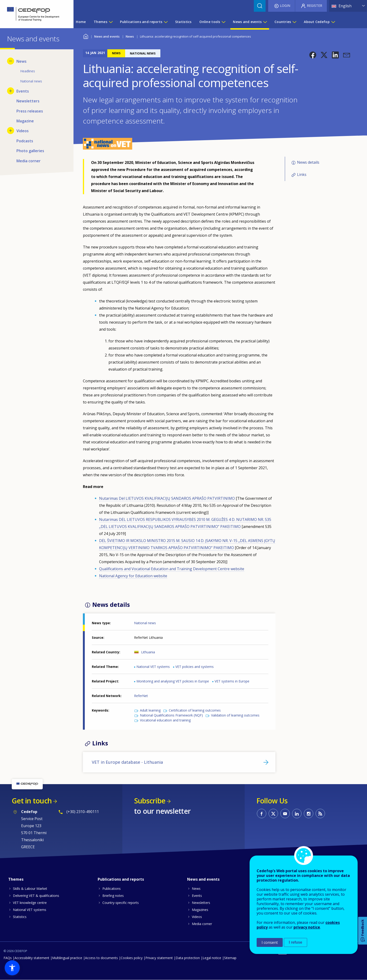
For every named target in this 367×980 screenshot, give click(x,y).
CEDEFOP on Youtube (285, 813)
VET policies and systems (195, 667)
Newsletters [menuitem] (28, 101)
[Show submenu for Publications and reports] (166, 22)
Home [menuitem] (81, 22)
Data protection (188, 958)
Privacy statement (159, 958)
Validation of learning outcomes (235, 715)
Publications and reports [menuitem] (141, 22)
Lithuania (148, 652)
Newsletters (201, 903)
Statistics (20, 917)
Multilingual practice (67, 958)
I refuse (296, 942)
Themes (16, 879)
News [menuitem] (21, 61)
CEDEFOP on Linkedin (297, 813)
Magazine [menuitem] (25, 121)
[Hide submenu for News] (11, 61)
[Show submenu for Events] (11, 91)
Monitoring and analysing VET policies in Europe (173, 681)
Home (86, 36)
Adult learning (150, 710)
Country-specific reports (121, 903)
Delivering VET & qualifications (36, 896)
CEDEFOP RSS (320, 813)
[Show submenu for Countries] (294, 22)
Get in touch (32, 801)
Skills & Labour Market (30, 889)
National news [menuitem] (31, 81)
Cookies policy (132, 958)
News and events (107, 36)
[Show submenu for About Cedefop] (333, 22)
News (130, 36)
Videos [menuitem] (23, 131)
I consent (270, 942)
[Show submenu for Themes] (111, 22)
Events (197, 896)
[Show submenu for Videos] (11, 131)
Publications (112, 889)
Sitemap (230, 958)
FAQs (8, 958)
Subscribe (150, 801)
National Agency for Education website (133, 576)
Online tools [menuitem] (210, 22)
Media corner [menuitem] (29, 161)
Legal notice (212, 958)
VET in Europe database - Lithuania (127, 762)
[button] (313, 55)
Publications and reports (121, 879)
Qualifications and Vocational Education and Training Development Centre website (172, 569)
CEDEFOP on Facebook (262, 813)
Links (302, 174)
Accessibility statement (32, 958)
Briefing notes (113, 896)
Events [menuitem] (23, 91)
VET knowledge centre (30, 903)
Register (315, 6)
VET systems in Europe (232, 681)
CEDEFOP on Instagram (309, 813)
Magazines (200, 910)
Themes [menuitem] (100, 22)
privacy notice (307, 927)
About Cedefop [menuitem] (317, 22)
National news (145, 623)
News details (308, 162)
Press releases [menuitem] (30, 111)
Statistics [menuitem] (183, 22)
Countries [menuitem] (283, 22)
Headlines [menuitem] (28, 71)
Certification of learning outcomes (195, 710)
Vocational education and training (165, 720)
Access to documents (101, 958)
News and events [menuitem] (247, 22)
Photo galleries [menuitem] (30, 151)
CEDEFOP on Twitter (273, 813)
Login (285, 6)
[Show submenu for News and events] (265, 22)
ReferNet (141, 696)
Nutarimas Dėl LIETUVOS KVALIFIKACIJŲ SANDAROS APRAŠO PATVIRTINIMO (167, 498)
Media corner (202, 924)
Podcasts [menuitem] (25, 141)
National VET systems (153, 667)
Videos (197, 917)
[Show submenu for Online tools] (223, 22)
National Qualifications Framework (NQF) (171, 715)
